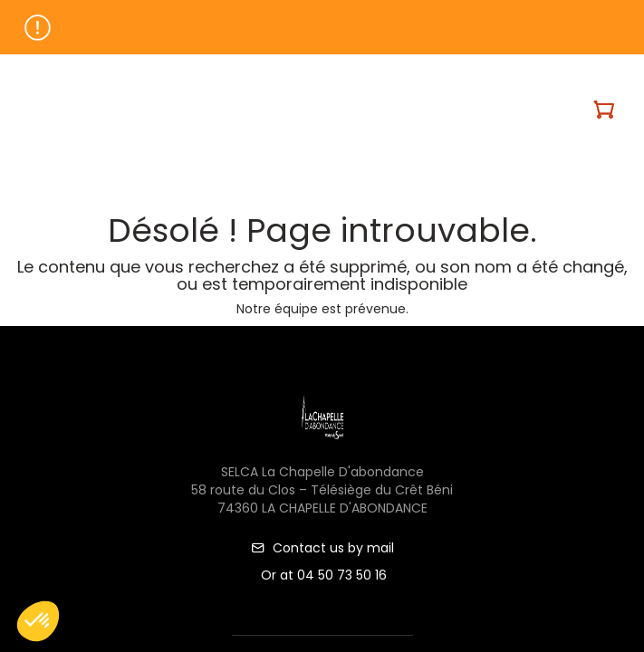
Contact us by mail (322, 548)
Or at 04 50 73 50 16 (322, 575)
